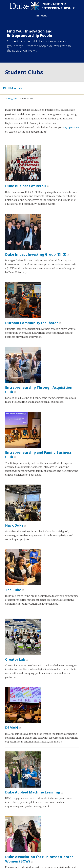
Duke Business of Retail (26, 186)
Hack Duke (14, 525)
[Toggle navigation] (42, 88)
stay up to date (71, 127)
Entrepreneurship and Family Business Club (38, 455)
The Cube (13, 590)
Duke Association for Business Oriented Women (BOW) (39, 859)
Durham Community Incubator (32, 323)
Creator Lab (15, 659)
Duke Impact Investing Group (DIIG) (36, 254)
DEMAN (12, 728)
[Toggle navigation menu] (42, 15)
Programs (13, 98)
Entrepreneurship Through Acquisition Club (39, 390)
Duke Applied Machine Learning (33, 792)
